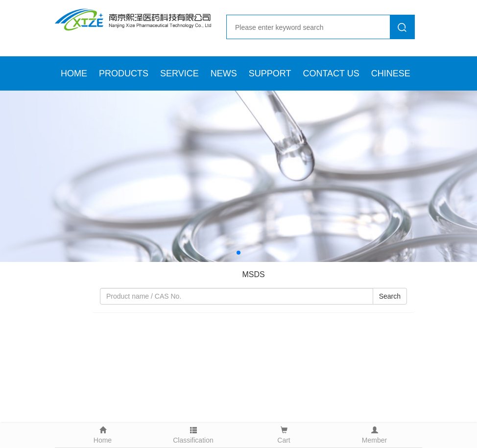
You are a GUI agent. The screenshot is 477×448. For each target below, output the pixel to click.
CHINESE (391, 73)
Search (390, 296)
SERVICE (179, 73)
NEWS (224, 73)
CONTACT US (331, 73)
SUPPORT (270, 73)
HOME (74, 73)
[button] (238, 253)
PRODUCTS (124, 73)
